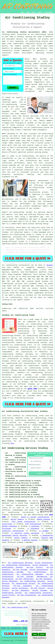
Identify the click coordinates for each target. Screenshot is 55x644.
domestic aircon (9, 338)
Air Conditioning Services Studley (25, 448)
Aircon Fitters (9, 595)
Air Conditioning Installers (38, 593)
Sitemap (3, 628)
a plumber (44, 531)
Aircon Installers (20, 588)
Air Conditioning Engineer (30, 574)
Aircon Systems (40, 590)
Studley (50, 265)
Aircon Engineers (40, 565)
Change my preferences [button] (39, 638)
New (8, 628)
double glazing (43, 519)
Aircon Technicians (44, 563)
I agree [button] (35, 634)
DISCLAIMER (49, 12)
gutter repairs (21, 538)
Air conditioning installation (16, 265)
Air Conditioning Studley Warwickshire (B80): (25, 32)
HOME (22, 12)
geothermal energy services (15, 535)
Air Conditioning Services (20, 563)
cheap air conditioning (38, 326)
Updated (25, 628)
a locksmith (33, 529)
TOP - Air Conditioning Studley (16, 607)
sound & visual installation (35, 517)
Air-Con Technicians (24, 579)
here (12, 443)
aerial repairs (17, 519)
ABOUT (34, 12)
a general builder (30, 540)
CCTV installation (33, 524)
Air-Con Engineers (44, 579)
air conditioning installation (18, 512)
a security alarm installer (25, 533)
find (9, 416)
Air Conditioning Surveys (23, 584)
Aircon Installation (39, 570)
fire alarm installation (23, 522)
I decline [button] (42, 634)
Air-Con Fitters (35, 567)
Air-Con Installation (27, 595)
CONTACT (40, 12)
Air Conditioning (37, 572)
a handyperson (47, 535)
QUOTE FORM (32, 389)
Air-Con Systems (20, 570)
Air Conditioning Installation (16, 565)
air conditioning (22, 291)
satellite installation (13, 531)
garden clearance (9, 526)
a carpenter (35, 526)
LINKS (28, 12)
